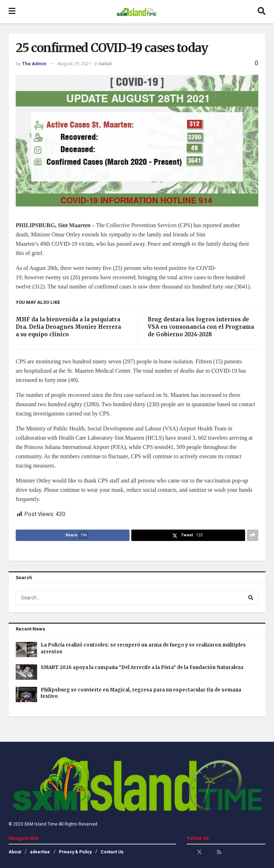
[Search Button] (262, 12)
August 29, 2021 (74, 64)
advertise (40, 852)
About (15, 852)
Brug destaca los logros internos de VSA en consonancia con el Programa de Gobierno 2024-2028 (201, 327)
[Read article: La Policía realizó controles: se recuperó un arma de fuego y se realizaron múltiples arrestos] (26, 650)
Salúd (105, 64)
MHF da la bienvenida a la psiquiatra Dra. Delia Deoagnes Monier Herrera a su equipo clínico (68, 327)
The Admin (34, 64)
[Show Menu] (12, 12)
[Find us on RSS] (219, 852)
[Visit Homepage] (136, 12)
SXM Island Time (41, 824)
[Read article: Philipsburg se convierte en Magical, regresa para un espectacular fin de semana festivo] (26, 695)
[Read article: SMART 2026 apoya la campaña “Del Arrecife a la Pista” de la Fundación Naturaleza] (26, 672)
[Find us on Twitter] (199, 852)
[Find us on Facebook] (189, 852)
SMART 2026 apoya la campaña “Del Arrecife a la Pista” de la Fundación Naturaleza (142, 667)
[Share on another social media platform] (253, 535)
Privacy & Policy (75, 852)
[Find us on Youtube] (209, 852)
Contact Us (112, 852)
